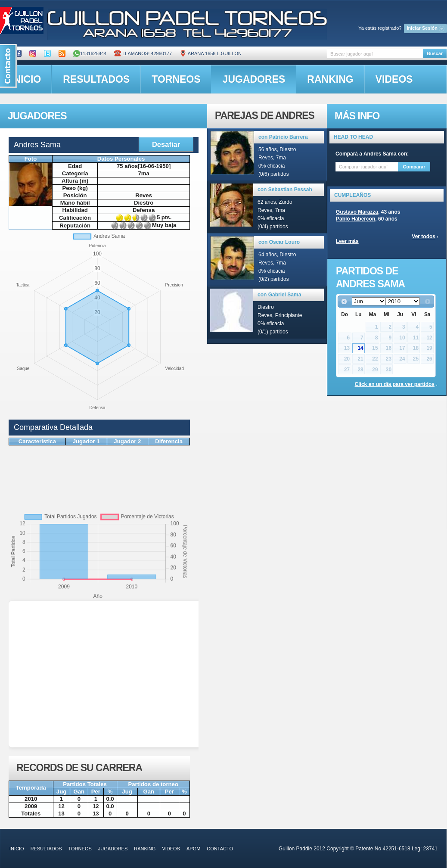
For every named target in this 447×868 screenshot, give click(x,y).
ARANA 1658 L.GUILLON (211, 53)
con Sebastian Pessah (285, 190)
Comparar (414, 167)
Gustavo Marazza (357, 212)
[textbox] (375, 54)
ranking (330, 79)
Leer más (347, 241)
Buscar (435, 53)
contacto (220, 849)
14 (360, 348)
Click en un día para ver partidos (395, 384)
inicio (17, 849)
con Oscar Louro (279, 242)
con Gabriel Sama (279, 295)
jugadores (254, 79)
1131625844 (90, 53)
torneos (176, 79)
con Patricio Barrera (283, 137)
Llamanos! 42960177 (143, 53)
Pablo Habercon (355, 219)
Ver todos (424, 236)
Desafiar (166, 144)
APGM (193, 849)
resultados (96, 79)
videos (394, 79)
